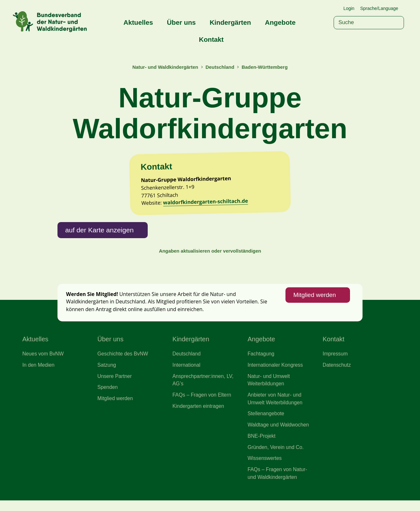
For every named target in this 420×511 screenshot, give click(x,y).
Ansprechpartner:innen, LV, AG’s (204, 388)
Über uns (181, 22)
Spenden (108, 395)
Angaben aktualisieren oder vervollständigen (210, 256)
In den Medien (39, 372)
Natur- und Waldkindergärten (164, 67)
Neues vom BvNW (43, 361)
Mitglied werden (314, 301)
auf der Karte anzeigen (100, 234)
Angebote (280, 22)
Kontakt (211, 39)
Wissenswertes (265, 468)
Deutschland (220, 67)
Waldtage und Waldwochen (279, 434)
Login (349, 8)
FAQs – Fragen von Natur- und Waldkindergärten (278, 483)
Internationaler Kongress (276, 372)
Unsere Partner (115, 384)
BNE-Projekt (262, 445)
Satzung (107, 372)
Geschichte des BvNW (123, 361)
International (187, 372)
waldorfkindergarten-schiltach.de (207, 205)
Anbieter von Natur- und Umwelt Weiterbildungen (276, 407)
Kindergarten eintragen (199, 414)
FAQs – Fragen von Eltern (202, 403)
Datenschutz (337, 372)
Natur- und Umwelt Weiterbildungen (269, 388)
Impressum (336, 361)
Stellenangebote (266, 422)
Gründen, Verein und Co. (276, 457)
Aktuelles (138, 22)
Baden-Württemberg (266, 67)
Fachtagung (261, 361)
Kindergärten (230, 22)
